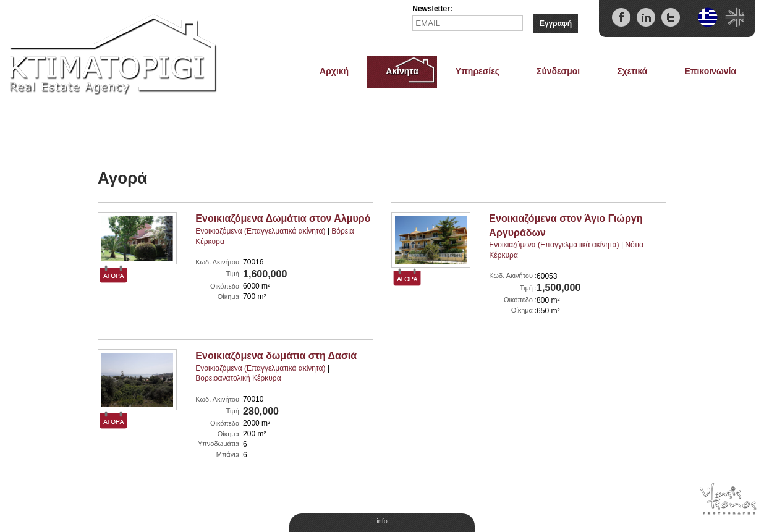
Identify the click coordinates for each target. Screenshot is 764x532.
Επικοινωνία (710, 71)
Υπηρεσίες (477, 71)
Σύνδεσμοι (558, 71)
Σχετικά (632, 71)
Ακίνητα (402, 71)
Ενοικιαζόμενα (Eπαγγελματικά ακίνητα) (260, 231)
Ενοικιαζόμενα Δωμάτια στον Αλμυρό (283, 218)
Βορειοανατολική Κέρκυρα (238, 378)
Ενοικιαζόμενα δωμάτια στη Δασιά (276, 356)
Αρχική (334, 71)
